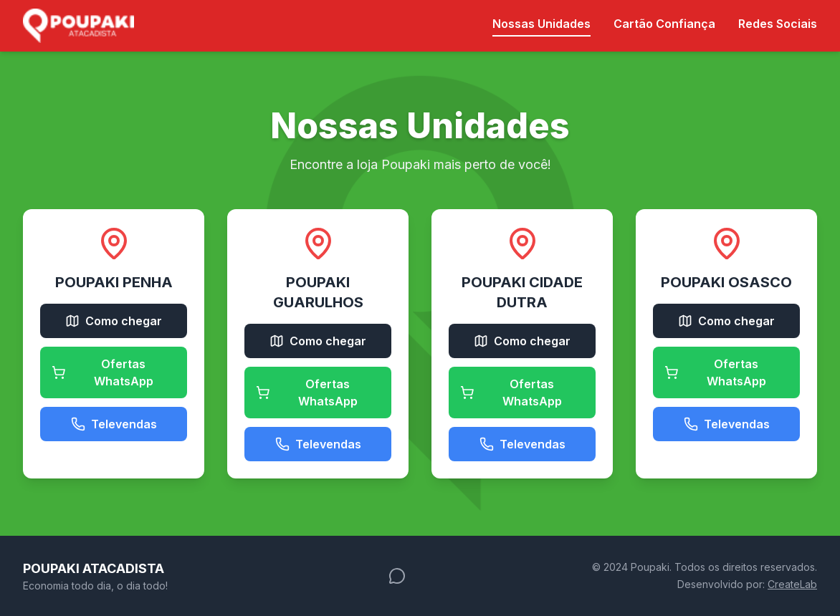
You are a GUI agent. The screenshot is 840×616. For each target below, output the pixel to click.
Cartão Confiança (664, 24)
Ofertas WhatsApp (102, 372)
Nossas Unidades (541, 24)
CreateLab (792, 584)
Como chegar (114, 321)
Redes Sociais (778, 24)
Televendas (114, 424)
